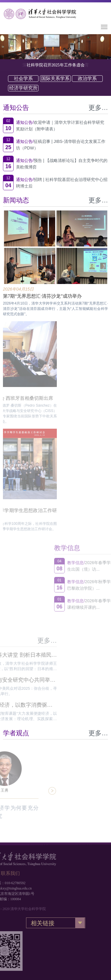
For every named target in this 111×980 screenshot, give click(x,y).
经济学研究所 (23, 88)
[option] (55, 47)
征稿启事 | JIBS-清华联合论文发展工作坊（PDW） (61, 145)
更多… (98, 108)
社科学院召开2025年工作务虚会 (56, 65)
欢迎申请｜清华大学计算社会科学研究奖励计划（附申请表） (60, 126)
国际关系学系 (55, 78)
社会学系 (23, 78)
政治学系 (87, 78)
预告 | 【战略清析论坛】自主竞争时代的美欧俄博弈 (62, 164)
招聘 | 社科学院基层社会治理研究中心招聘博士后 (62, 183)
